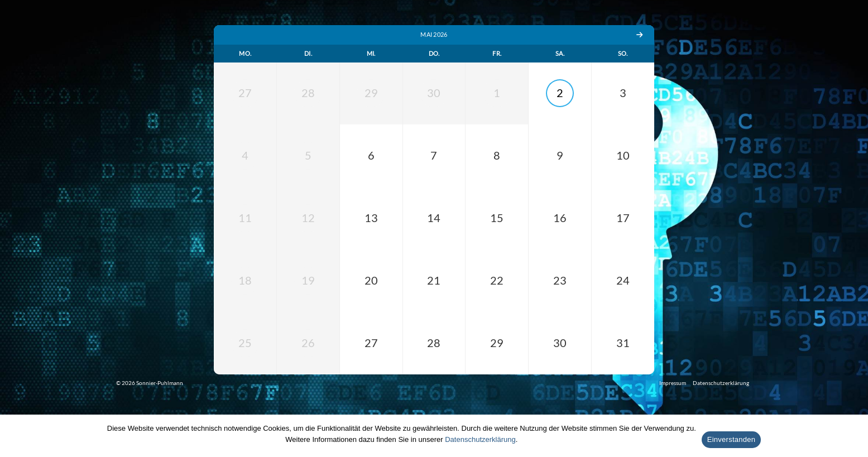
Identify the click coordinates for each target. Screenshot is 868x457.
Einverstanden (731, 439)
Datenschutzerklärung (480, 439)
